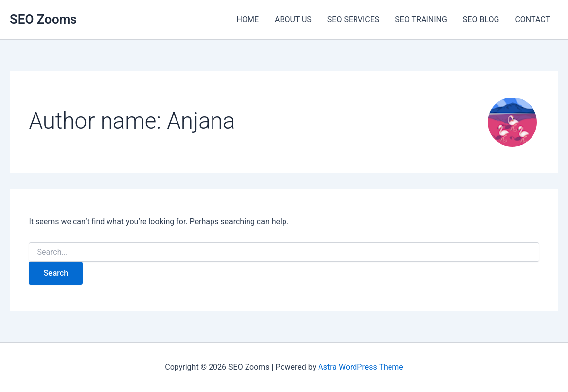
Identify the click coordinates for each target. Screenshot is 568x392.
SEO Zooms (43, 19)
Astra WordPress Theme (360, 367)
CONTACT (532, 19)
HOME (248, 19)
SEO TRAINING (421, 19)
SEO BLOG (481, 19)
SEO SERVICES (353, 19)
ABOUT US (293, 19)
